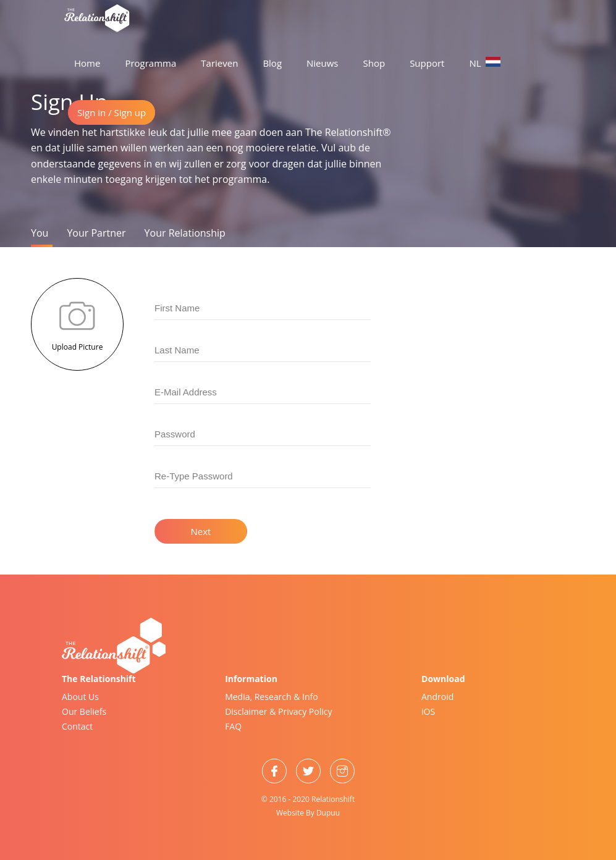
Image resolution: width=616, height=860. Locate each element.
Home (87, 63)
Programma (150, 63)
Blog (272, 63)
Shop (374, 63)
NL (485, 63)
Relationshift (333, 799)
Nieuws (322, 63)
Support (427, 63)
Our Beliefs (84, 711)
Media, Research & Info (272, 697)
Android (437, 697)
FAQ (233, 726)
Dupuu (328, 813)
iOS (428, 711)
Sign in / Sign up (112, 112)
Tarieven (219, 63)
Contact (77, 726)
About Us (80, 697)
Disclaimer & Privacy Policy (278, 711)
